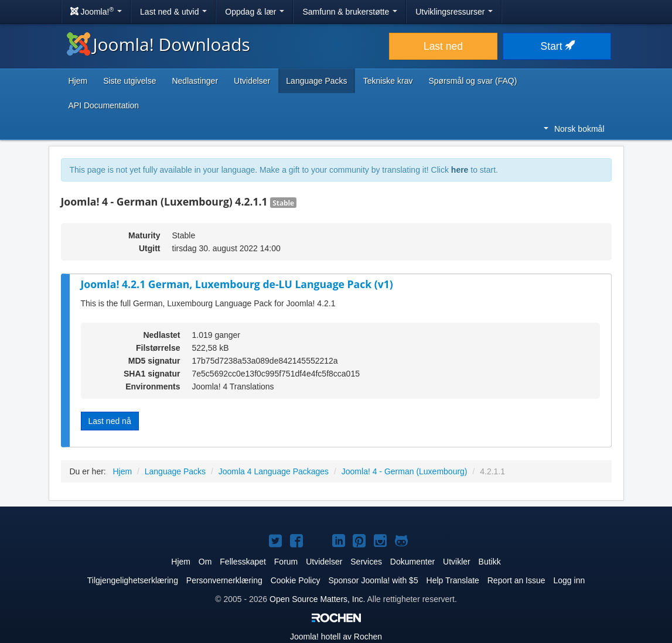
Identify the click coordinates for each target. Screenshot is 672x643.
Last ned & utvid (173, 12)
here (460, 170)
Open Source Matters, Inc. (317, 599)
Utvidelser (252, 81)
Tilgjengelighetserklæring (133, 580)
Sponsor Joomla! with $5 (373, 580)
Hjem (78, 81)
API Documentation (104, 105)
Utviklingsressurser (454, 12)
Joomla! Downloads (158, 44)
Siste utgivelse (129, 81)
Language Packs (316, 81)
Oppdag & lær (255, 12)
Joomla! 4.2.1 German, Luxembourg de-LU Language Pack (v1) (237, 284)
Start (557, 46)
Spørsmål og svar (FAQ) (473, 81)
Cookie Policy (296, 580)
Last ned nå (110, 421)
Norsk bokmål (574, 129)
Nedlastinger (195, 81)
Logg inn (569, 580)
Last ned (443, 46)
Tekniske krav (388, 81)
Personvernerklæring (224, 580)
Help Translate (453, 580)
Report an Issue (516, 580)
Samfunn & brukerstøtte (350, 12)
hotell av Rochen (336, 637)
